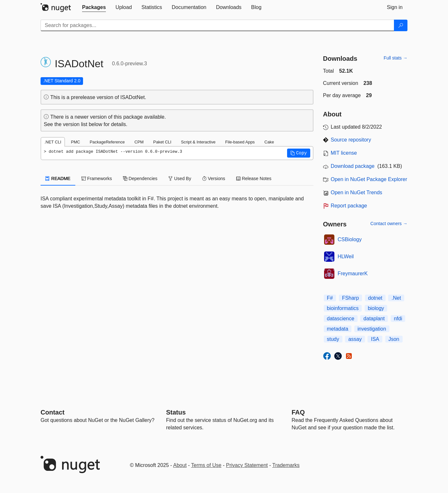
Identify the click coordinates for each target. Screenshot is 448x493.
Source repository (351, 140)
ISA (375, 339)
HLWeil (346, 256)
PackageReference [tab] (107, 142)
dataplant (374, 319)
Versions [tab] (214, 178)
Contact (52, 412)
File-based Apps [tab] (240, 142)
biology (376, 308)
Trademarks (286, 465)
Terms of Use (206, 465)
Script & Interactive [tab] (198, 142)
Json (394, 339)
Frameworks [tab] (97, 178)
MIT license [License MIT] (344, 153)
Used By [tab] (180, 178)
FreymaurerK (353, 274)
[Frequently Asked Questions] (298, 412)
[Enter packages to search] (217, 25)
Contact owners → (389, 224)
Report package (349, 206)
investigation (372, 329)
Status (176, 412)
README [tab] (58, 178)
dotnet (375, 298)
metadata (338, 329)
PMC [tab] (75, 142)
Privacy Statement (247, 465)
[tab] (94, 7)
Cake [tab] (269, 142)
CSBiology (350, 239)
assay (355, 339)
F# (330, 298)
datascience (341, 319)
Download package (353, 166)
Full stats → (396, 58)
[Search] (401, 25)
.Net (396, 298)
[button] (299, 153)
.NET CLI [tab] (53, 142)
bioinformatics (343, 308)
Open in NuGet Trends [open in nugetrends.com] (357, 192)
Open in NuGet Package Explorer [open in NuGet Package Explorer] (369, 179)
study (333, 339)
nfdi (398, 319)
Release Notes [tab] (254, 178)
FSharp (350, 298)
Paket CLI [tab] (162, 142)
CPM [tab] (139, 142)
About (180, 465)
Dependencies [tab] (140, 178)
